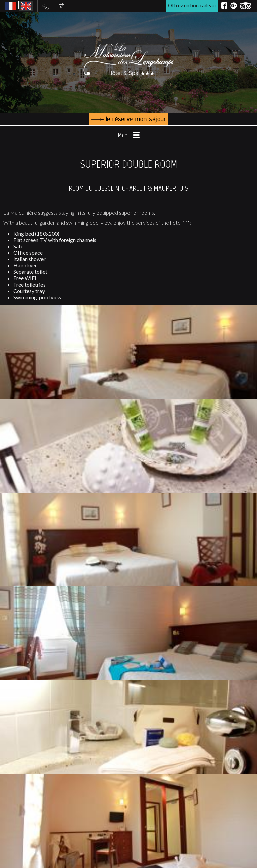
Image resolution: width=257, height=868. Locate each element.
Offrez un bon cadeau (192, 5)
